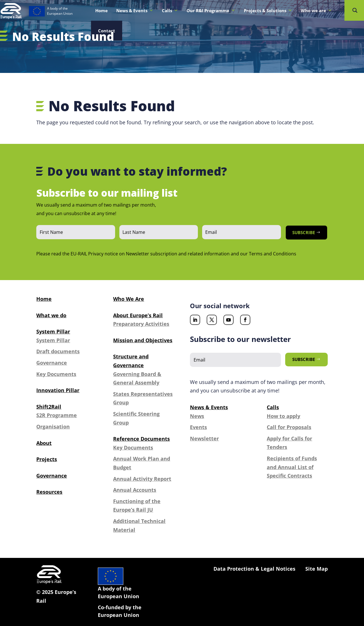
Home (101, 10)
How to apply (283, 416)
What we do (51, 315)
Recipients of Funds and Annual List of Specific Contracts (292, 467)
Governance (52, 363)
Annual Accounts (135, 490)
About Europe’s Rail (138, 315)
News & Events (135, 10)
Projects (47, 459)
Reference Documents (141, 439)
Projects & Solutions (268, 10)
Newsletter (204, 438)
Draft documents (58, 351)
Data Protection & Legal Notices (254, 569)
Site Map (317, 569)
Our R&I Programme (211, 10)
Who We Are (129, 299)
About (44, 443)
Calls (170, 10)
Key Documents (56, 374)
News (197, 416)
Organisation (53, 427)
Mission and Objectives (143, 340)
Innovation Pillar (58, 390)
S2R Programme (57, 415)
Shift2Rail (49, 407)
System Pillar (53, 331)
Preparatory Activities (141, 324)
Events (198, 427)
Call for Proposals (289, 427)
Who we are (316, 10)
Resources (49, 492)
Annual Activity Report (142, 479)
